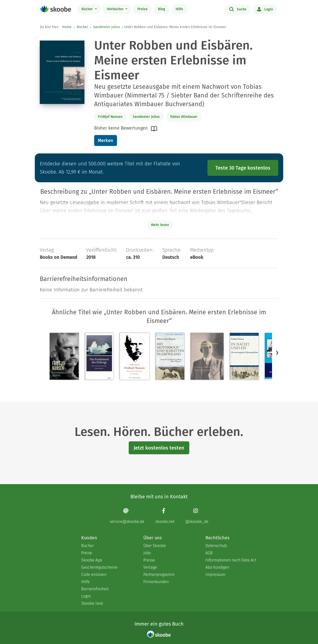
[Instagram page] (197, 516)
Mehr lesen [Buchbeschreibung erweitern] (160, 225)
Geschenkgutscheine (99, 567)
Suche (238, 9)
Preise (142, 9)
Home (67, 27)
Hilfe (179, 9)
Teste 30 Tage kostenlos (243, 168)
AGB (209, 553)
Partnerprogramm (159, 575)
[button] (277, 353)
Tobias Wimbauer (184, 117)
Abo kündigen (217, 567)
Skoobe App (92, 560)
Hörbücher (116, 9)
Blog (162, 9)
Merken (105, 140)
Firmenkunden (156, 582)
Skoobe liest (92, 603)
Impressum (215, 575)
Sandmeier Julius (107, 27)
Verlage (150, 567)
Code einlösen (94, 575)
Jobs (147, 553)
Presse (149, 560)
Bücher (88, 9)
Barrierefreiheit (95, 589)
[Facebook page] (165, 516)
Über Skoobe (155, 546)
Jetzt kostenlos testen (159, 448)
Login (265, 9)
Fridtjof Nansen (110, 117)
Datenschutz (216, 546)
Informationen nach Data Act (231, 560)
